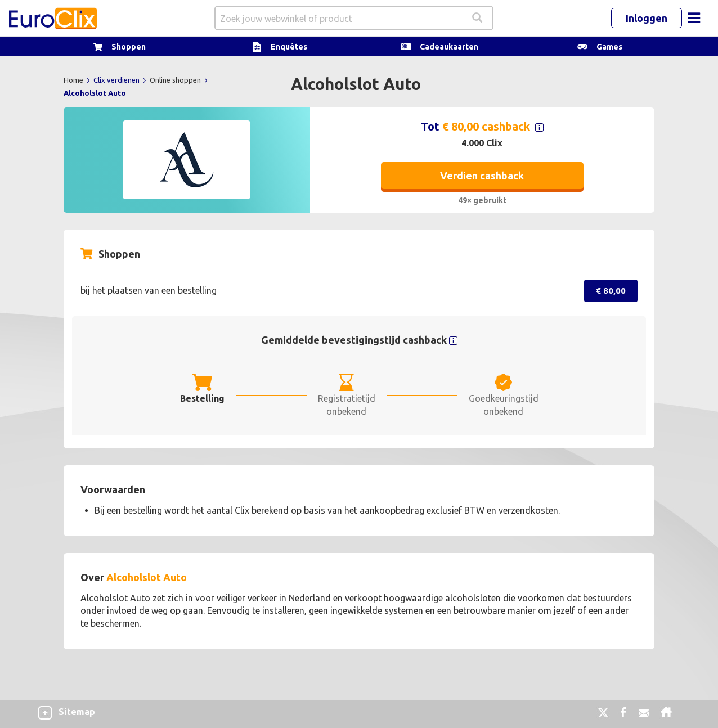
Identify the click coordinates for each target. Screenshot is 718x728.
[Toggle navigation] (694, 18)
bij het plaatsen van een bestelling (149, 290)
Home (74, 80)
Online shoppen (176, 80)
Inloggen (647, 18)
